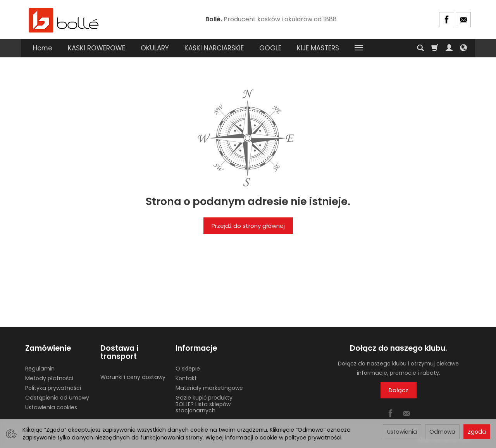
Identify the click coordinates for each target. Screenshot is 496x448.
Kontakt (186, 378)
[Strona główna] (64, 20)
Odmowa (442, 432)
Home (43, 48)
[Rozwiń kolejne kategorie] (359, 48)
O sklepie (188, 369)
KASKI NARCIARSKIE (214, 48)
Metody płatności (49, 378)
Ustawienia (402, 432)
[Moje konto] (449, 48)
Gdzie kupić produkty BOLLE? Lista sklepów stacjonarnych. (204, 404)
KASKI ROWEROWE (96, 48)
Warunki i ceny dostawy (133, 377)
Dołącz (399, 390)
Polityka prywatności (53, 388)
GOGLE (270, 48)
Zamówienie (48, 348)
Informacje (196, 348)
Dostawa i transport (119, 352)
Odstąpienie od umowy (57, 398)
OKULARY (155, 48)
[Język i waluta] (463, 48)
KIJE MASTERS (318, 48)
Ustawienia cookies (51, 407)
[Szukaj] (420, 48)
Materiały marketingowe (209, 388)
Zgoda (477, 432)
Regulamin (40, 369)
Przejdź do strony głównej (248, 226)
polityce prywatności (313, 438)
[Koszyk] (435, 48)
